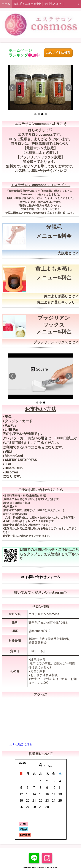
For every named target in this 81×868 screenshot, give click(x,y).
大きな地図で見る (21, 744)
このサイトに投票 (58, 53)
